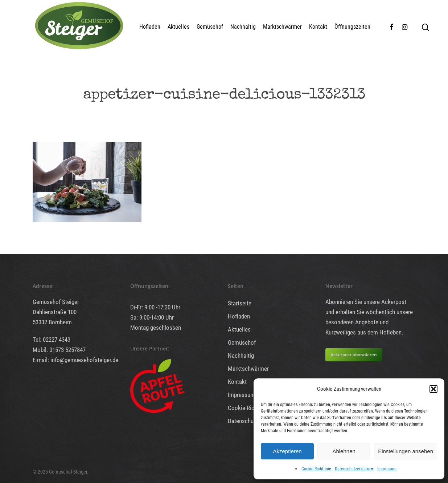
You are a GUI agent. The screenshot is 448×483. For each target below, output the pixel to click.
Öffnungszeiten (352, 27)
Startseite (240, 303)
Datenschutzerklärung (354, 469)
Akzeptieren (287, 451)
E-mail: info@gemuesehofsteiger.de (75, 360)
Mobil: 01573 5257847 (59, 350)
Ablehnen (344, 451)
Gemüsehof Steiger (56, 302)
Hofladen (150, 27)
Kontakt (318, 27)
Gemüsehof (210, 27)
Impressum (387, 469)
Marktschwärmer (282, 27)
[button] (433, 389)
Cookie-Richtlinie (316, 469)
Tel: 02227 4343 (52, 340)
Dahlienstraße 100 (55, 312)
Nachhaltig (243, 27)
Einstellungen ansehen (406, 451)
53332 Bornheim (52, 322)
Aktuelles (178, 27)
